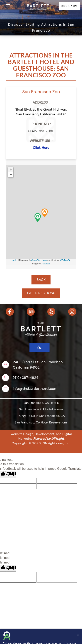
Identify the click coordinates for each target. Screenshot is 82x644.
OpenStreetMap (39, 260)
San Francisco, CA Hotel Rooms (41, 409)
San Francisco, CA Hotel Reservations (41, 422)
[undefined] (11, 568)
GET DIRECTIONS (41, 293)
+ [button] (11, 170)
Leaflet (14, 260)
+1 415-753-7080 (41, 131)
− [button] (11, 175)
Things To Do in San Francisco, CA (41, 416)
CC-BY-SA (65, 260)
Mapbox (46, 264)
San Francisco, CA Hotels (41, 403)
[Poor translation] (11, 475)
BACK (41, 280)
